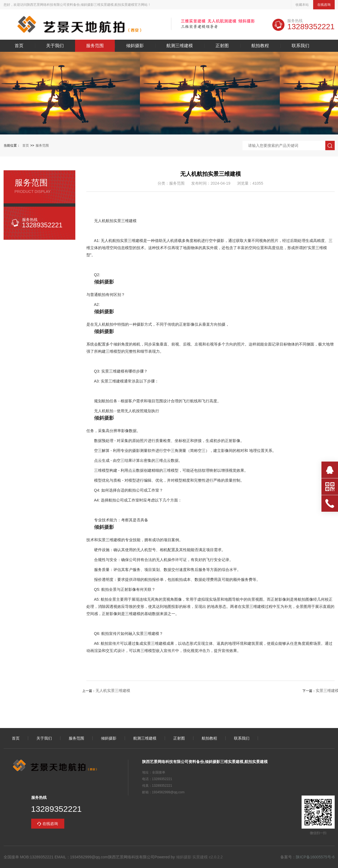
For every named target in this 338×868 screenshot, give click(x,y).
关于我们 (55, 46)
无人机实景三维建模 (113, 691)
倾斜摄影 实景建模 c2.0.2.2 (199, 857)
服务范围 (95, 46)
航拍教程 (260, 46)
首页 (19, 46)
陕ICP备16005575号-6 (315, 857)
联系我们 (300, 46)
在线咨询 (324, 5)
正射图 (222, 46)
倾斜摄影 (135, 46)
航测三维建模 (180, 46)
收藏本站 (302, 5)
